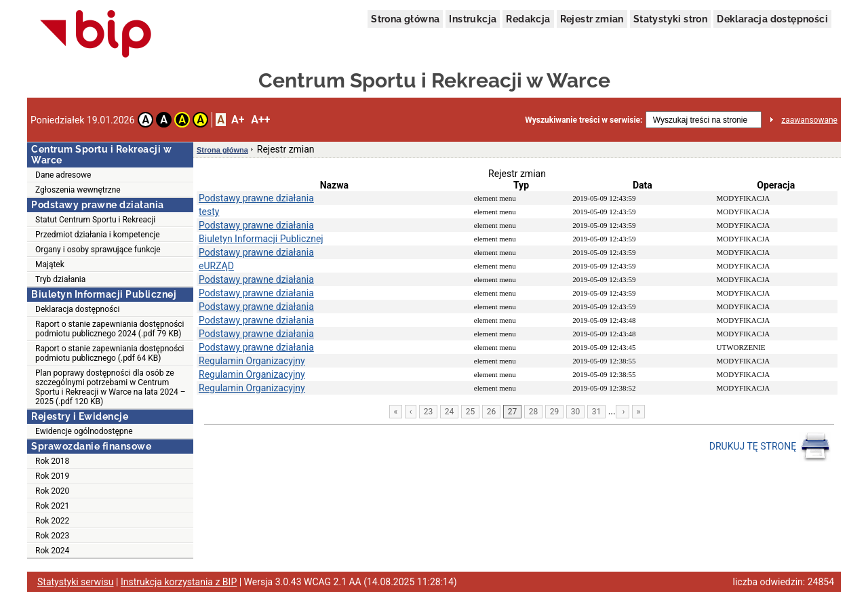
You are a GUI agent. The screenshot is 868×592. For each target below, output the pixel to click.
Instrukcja (473, 19)
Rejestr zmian (592, 19)
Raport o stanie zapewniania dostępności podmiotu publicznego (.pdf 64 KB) (110, 353)
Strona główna (405, 19)
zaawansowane (809, 120)
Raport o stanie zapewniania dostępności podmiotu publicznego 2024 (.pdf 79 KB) (110, 329)
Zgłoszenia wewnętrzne (78, 190)
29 (555, 412)
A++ (260, 120)
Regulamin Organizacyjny (252, 361)
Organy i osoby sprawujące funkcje (98, 250)
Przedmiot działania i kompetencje (98, 235)
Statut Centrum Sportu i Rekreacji (95, 220)
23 (429, 412)
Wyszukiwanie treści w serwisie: (584, 120)
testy (209, 212)
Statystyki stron (670, 19)
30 (576, 412)
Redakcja (528, 19)
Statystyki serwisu (76, 582)
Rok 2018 (52, 461)
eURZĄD (216, 266)
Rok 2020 (52, 491)
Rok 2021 (52, 506)
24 (450, 412)
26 (492, 412)
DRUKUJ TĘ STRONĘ (770, 447)
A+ (238, 120)
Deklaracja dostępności (772, 19)
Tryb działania (60, 279)
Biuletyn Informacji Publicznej (261, 239)
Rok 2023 (52, 536)
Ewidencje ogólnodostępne (84, 431)
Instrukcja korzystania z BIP (179, 582)
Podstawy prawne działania (256, 198)
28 (534, 412)
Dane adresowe (63, 175)
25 (471, 412)
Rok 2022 (52, 521)
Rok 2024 (52, 551)
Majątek (50, 264)
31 (597, 412)
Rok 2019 (52, 476)
